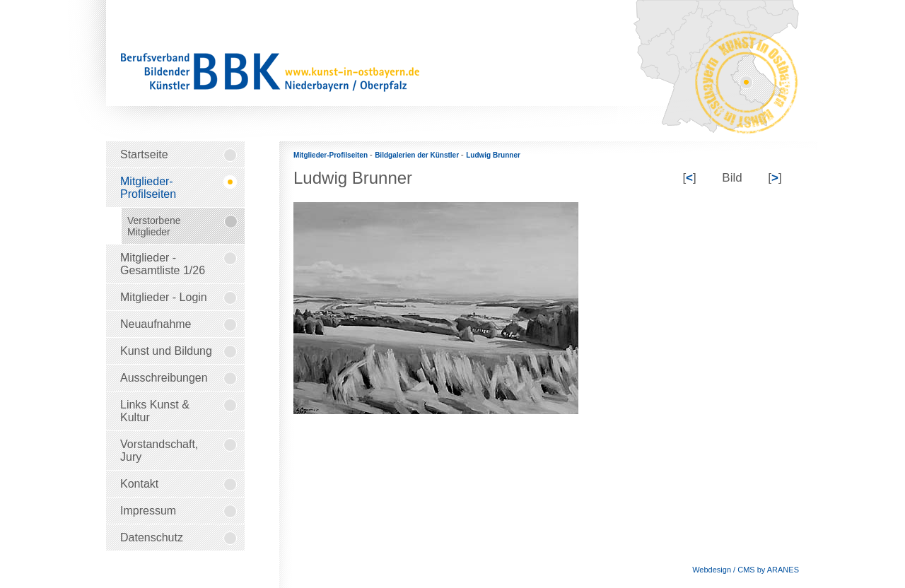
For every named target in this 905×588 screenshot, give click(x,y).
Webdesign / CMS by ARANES (746, 570)
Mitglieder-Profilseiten (332, 155)
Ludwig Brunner (493, 155)
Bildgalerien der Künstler (418, 155)
